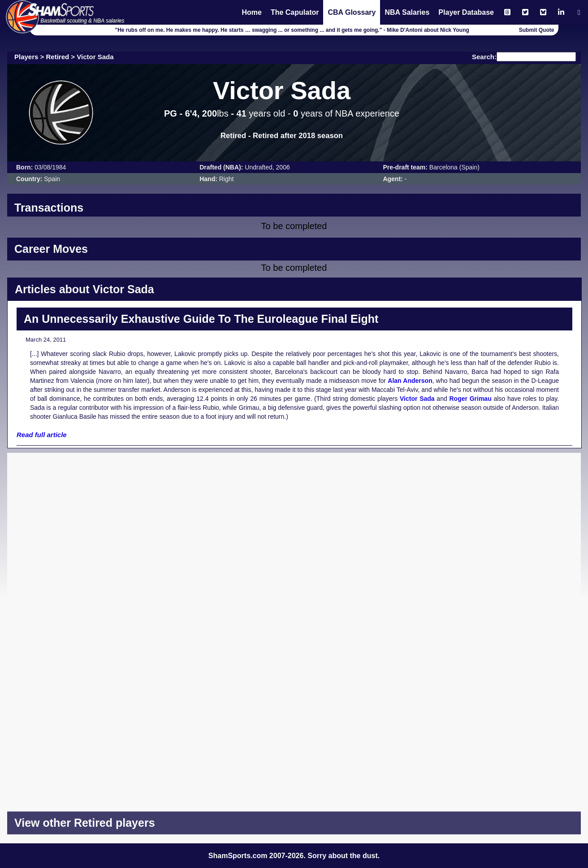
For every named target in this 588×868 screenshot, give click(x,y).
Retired (58, 57)
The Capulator (295, 12)
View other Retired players (85, 823)
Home (251, 12)
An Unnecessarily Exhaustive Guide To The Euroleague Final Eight (201, 319)
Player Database (466, 12)
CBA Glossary (352, 12)
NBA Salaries (407, 12)
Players (26, 57)
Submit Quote (537, 30)
